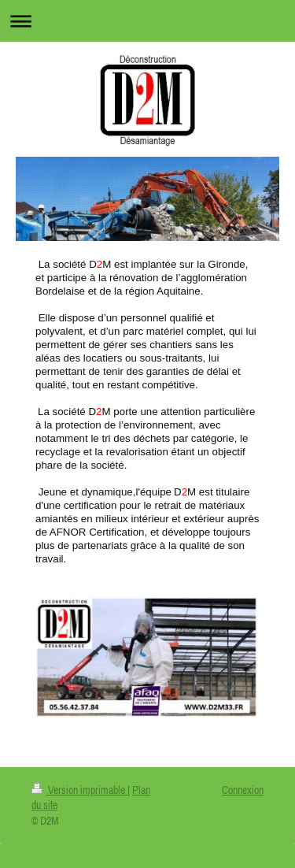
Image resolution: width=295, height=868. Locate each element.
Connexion (243, 790)
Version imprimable (79, 790)
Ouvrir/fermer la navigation (147, 21)
